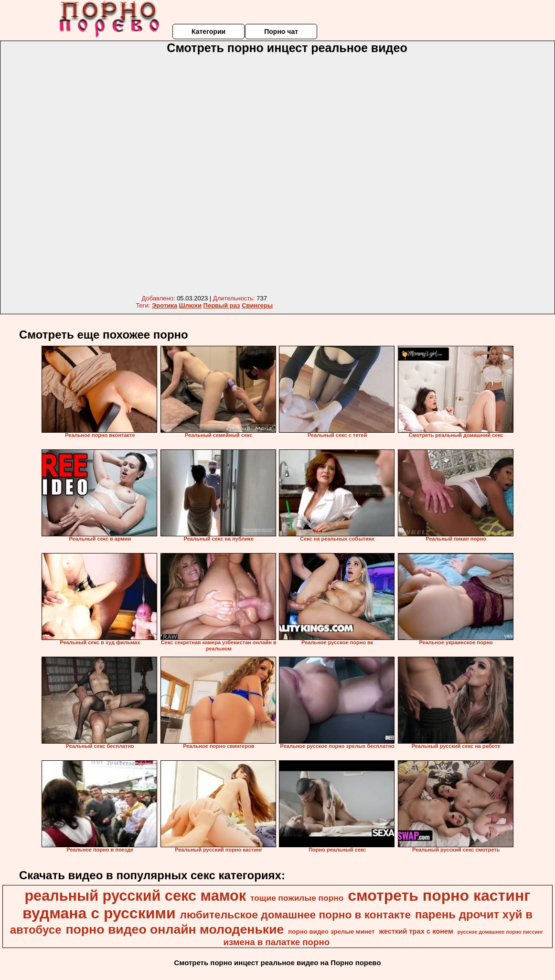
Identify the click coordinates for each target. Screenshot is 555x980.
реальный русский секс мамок (135, 895)
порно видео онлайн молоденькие (175, 929)
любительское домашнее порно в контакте (296, 915)
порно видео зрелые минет (331, 932)
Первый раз (222, 305)
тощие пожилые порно (297, 898)
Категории (208, 32)
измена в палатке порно (276, 942)
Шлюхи (190, 305)
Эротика (165, 305)
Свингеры (257, 305)
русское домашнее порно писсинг (500, 932)
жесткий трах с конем (416, 931)
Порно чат (281, 32)
